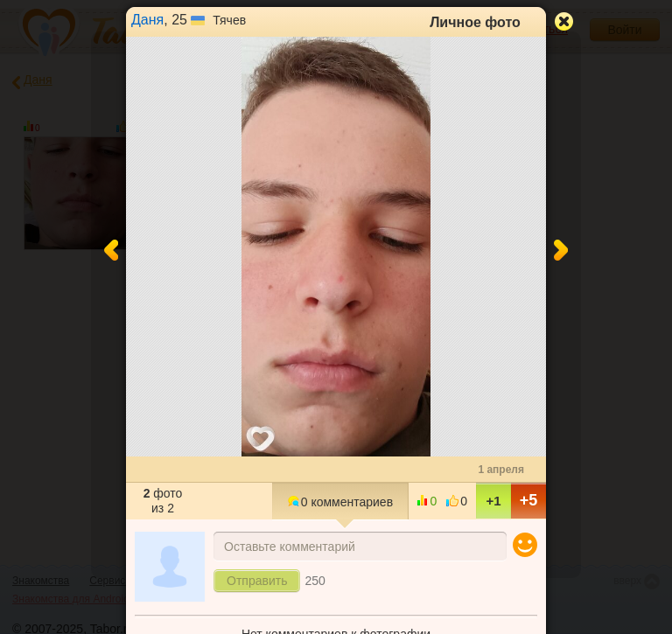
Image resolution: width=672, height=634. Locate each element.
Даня (147, 20)
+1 (493, 501)
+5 (529, 500)
